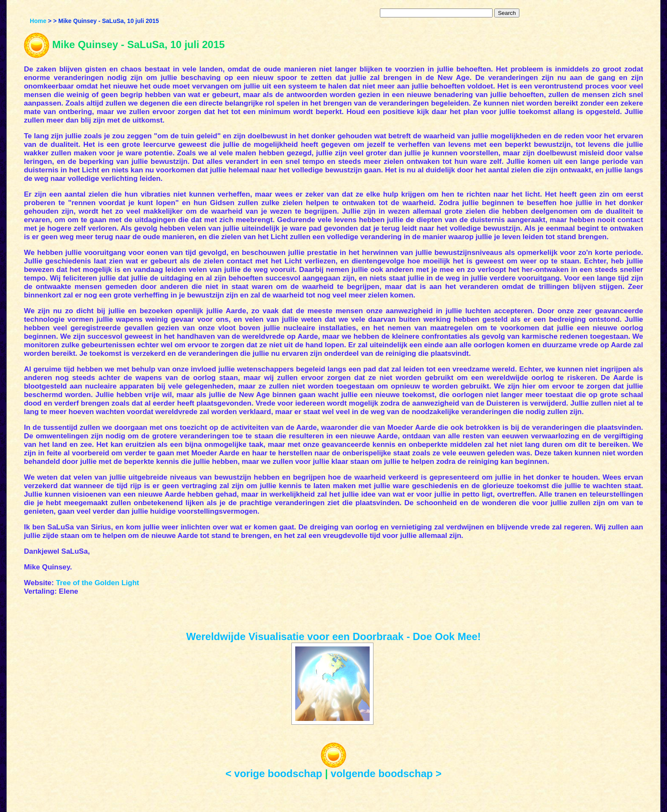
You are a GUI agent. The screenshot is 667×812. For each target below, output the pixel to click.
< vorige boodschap (274, 773)
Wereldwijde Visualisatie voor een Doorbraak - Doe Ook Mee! (334, 636)
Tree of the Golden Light (97, 583)
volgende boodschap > (386, 773)
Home (38, 21)
